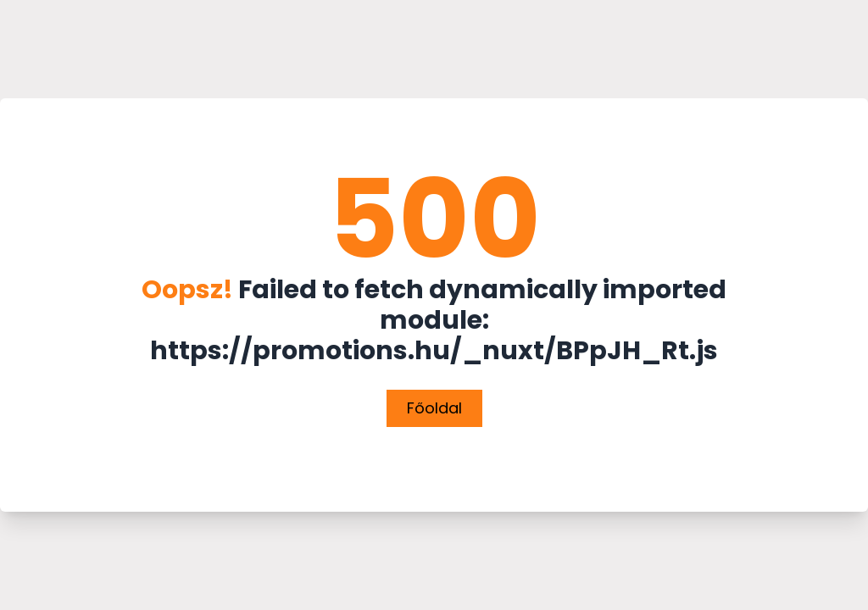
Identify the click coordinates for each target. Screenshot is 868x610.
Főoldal (434, 408)
